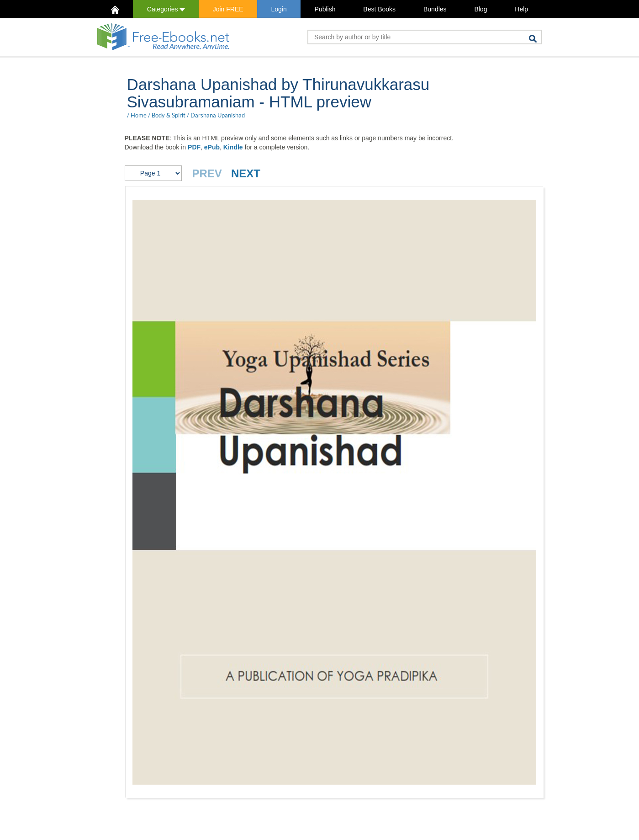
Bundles (435, 9)
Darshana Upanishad (218, 115)
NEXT (246, 173)
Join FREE (228, 9)
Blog (481, 9)
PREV (207, 173)
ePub (212, 147)
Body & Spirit (169, 115)
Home (139, 115)
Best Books (379, 9)
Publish (325, 9)
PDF (194, 147)
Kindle (233, 147)
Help (521, 9)
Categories (166, 9)
